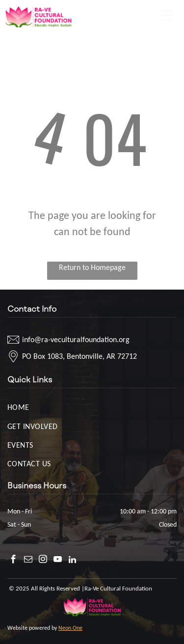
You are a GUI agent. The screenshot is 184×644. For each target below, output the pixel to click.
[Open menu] (166, 15)
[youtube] (58, 561)
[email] (28, 561)
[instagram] (43, 561)
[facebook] (13, 561)
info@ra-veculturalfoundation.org (76, 339)
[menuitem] (92, 407)
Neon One (70, 628)
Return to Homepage (92, 267)
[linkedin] (72, 561)
